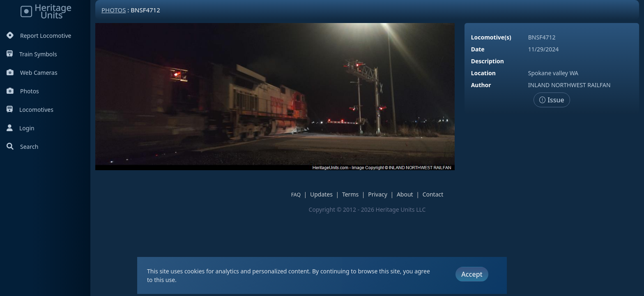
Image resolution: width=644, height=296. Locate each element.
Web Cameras (32, 73)
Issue (552, 100)
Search (22, 147)
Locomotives (30, 110)
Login (21, 128)
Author (481, 85)
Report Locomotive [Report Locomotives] (39, 36)
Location (483, 73)
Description (488, 61)
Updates (321, 194)
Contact (433, 194)
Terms (350, 194)
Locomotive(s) (491, 37)
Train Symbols (32, 54)
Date (478, 49)
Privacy (378, 194)
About (405, 194)
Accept (472, 274)
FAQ (296, 195)
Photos (23, 91)
